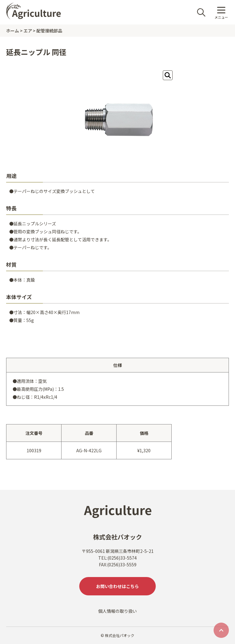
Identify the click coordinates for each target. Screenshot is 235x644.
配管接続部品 (49, 31)
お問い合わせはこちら (117, 586)
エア (28, 31)
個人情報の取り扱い (117, 611)
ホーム (13, 31)
